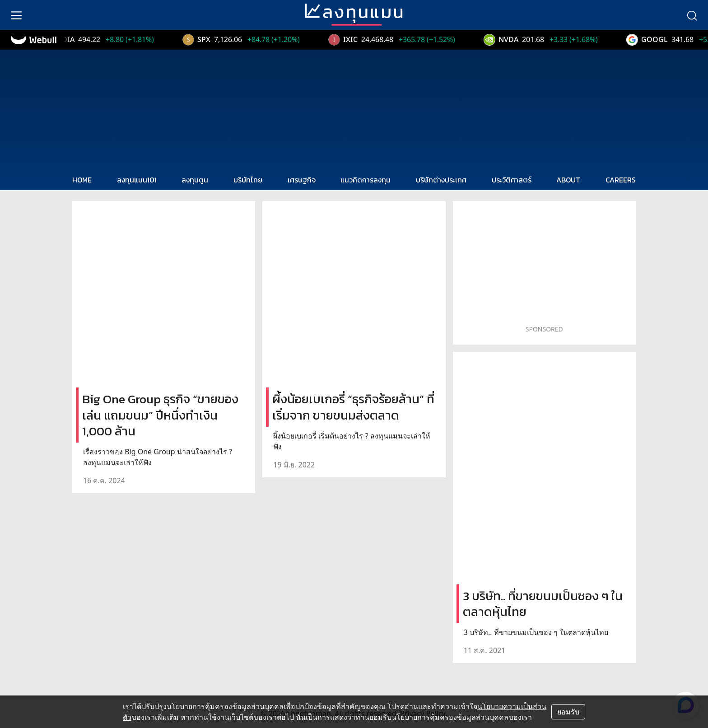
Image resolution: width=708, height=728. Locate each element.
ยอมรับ (568, 712)
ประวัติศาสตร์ (512, 180)
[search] (692, 15)
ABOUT (568, 180)
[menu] (16, 15)
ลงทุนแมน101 (137, 180)
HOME (82, 180)
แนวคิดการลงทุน (366, 180)
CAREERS (621, 180)
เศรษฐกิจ (302, 180)
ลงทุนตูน (195, 180)
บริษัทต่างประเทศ (441, 180)
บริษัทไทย (248, 180)
